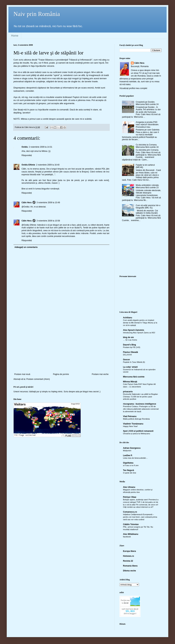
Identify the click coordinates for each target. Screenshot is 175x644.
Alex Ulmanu (129, 487)
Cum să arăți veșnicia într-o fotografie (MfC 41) (148, 207)
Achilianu (128, 318)
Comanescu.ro (130, 512)
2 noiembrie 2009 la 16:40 (48, 165)
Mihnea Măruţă (130, 382)
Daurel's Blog (129, 345)
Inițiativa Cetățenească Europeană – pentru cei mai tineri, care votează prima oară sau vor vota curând (140, 517)
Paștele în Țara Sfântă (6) (134, 362)
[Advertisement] (61, 348)
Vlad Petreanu (130, 416)
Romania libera (130, 566)
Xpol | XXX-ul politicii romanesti (138, 431)
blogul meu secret (91, 392)
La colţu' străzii (130, 367)
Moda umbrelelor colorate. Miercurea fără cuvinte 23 (147, 186)
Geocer (126, 360)
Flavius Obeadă (130, 352)
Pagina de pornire (61, 374)
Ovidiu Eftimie (28, 165)
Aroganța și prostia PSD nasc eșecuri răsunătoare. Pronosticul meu (147, 125)
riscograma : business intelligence (140, 404)
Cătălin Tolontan (131, 524)
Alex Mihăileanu (131, 534)
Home (15, 36)
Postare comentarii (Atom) (38, 379)
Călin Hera (27, 203)
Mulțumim (127, 451)
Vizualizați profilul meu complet (133, 88)
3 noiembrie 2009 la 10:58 (48, 221)
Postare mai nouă (22, 374)
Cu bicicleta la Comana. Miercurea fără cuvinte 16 (147, 146)
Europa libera (129, 551)
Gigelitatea (128, 463)
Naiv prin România (37, 14)
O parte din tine (130, 473)
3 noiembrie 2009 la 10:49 (48, 203)
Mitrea (24, 119)
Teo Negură (128, 470)
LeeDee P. (128, 455)
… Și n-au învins (130, 340)
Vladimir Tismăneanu (133, 424)
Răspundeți (27, 155)
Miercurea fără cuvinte (134, 377)
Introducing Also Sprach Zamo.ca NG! (139, 333)
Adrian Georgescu (132, 448)
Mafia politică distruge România (136, 419)
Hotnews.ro (128, 556)
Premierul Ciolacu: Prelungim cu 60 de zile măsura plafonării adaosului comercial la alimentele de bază (141, 409)
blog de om (128, 337)
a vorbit (45, 119)
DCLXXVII (127, 355)
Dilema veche (129, 571)
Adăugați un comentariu (26, 247)
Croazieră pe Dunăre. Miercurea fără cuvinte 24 (147, 103)
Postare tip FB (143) (132, 347)
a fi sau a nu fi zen (131, 465)
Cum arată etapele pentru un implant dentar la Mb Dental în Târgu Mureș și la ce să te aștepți (140, 323)
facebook (127, 537)
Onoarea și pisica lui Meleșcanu (137, 434)
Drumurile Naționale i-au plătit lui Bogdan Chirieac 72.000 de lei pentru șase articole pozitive (140, 397)
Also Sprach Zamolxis (134, 330)
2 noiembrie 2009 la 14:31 (40, 147)
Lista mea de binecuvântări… (135, 458)
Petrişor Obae (130, 497)
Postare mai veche (100, 374)
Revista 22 (128, 561)
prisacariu (128, 392)
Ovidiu (25, 147)
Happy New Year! (130, 426)
